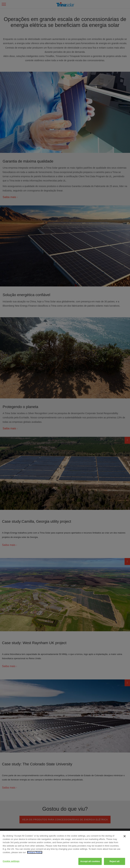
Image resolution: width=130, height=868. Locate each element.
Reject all (114, 861)
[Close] (125, 836)
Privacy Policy (35, 852)
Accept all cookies (90, 861)
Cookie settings (11, 861)
